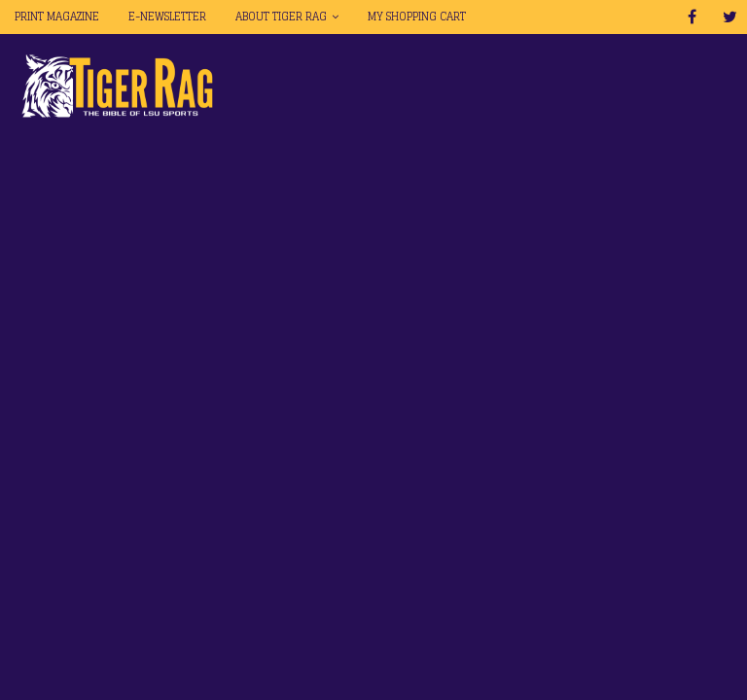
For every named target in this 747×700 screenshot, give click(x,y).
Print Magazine (57, 17)
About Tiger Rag (281, 17)
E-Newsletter (167, 17)
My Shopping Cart (417, 17)
